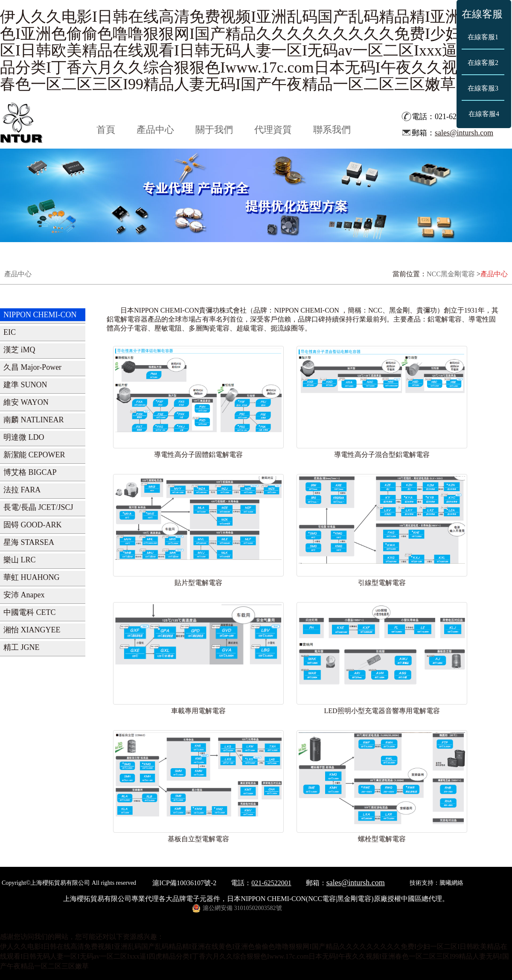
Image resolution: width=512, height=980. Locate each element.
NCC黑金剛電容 (451, 274)
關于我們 (214, 130)
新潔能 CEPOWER (34, 455)
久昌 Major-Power (32, 367)
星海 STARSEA (29, 542)
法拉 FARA (22, 490)
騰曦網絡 (451, 883)
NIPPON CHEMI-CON (40, 315)
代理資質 (273, 130)
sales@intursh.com (464, 133)
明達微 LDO (24, 437)
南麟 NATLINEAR (34, 420)
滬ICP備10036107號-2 (184, 883)
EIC (10, 332)
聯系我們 (332, 130)
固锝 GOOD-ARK (33, 525)
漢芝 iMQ (19, 350)
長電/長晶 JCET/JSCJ (38, 507)
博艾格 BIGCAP (30, 472)
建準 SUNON (25, 385)
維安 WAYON (26, 402)
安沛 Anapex (24, 595)
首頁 (106, 130)
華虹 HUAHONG (32, 577)
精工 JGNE (22, 647)
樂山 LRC (20, 560)
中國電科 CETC (30, 612)
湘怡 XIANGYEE (32, 630)
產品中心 (155, 130)
